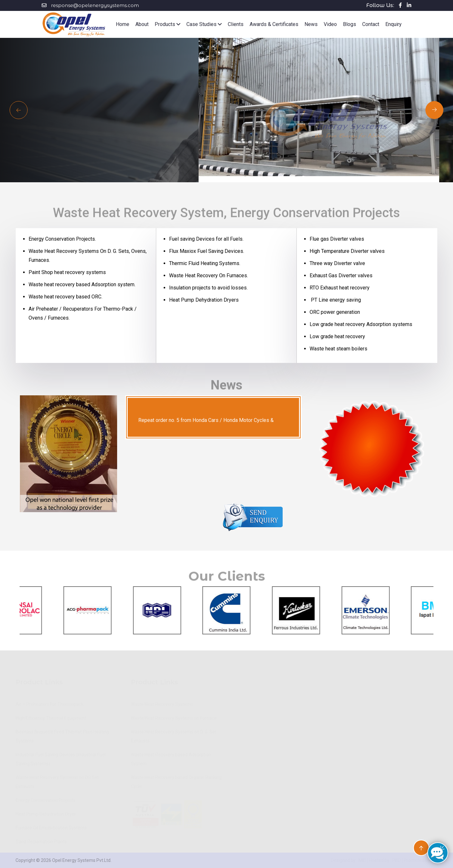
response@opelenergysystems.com (95, 5)
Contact (371, 24)
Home (123, 24)
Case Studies (204, 24)
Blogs (350, 24)
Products (167, 24)
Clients (236, 24)
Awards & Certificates (274, 24)
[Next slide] (19, 110)
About (142, 24)
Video (330, 24)
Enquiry (393, 24)
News (311, 24)
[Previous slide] (434, 110)
